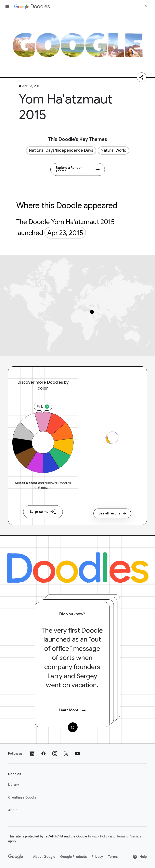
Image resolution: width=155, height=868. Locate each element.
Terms (113, 857)
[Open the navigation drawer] (7, 7)
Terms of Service (129, 836)
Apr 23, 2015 (65, 233)
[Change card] (73, 727)
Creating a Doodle (22, 798)
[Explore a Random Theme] (78, 169)
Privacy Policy (98, 836)
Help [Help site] (140, 857)
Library (14, 785)
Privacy (97, 857)
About (13, 810)
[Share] (142, 77)
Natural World (113, 150)
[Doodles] (78, 568)
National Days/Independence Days (61, 150)
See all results (112, 513)
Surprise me (43, 512)
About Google (44, 857)
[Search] (146, 7)
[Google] (16, 857)
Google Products (73, 857)
